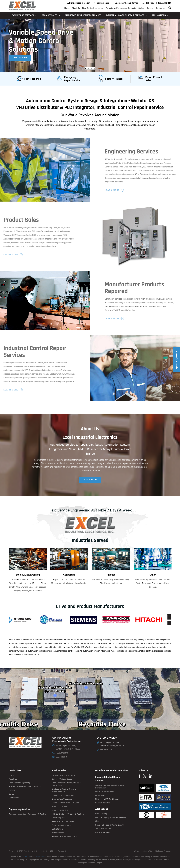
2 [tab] (89, 68)
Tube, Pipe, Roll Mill (104, 829)
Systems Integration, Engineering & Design (27, 814)
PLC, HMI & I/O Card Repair (107, 799)
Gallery (141, 8)
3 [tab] (91, 68)
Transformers (58, 833)
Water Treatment (103, 832)
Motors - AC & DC (60, 810)
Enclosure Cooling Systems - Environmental (65, 790)
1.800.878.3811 (62, 753)
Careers (150, 8)
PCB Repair (100, 795)
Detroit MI (26, 857)
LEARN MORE (90, 480)
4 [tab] (94, 68)
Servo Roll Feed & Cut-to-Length (110, 825)
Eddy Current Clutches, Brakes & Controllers (66, 784)
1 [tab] (86, 68)
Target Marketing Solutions (160, 851)
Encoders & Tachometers (63, 795)
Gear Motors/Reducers (62, 799)
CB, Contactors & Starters (63, 775)
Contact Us (160, 8)
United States (40, 857)
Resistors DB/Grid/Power (63, 821)
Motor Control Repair (105, 792)
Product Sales (51, 15)
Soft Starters (58, 829)
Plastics (99, 821)
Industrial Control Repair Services (126, 15)
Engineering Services (24, 15)
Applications (160, 15)
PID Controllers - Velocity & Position (68, 814)
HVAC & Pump (101, 814)
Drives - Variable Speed (62, 779)
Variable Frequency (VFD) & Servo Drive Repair (110, 787)
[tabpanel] (90, 45)
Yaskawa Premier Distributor (64, 836)
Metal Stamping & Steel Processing (110, 817)
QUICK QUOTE (177, 360)
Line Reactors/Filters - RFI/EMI (66, 803)
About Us (76, 8)
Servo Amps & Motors (62, 825)
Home (67, 8)
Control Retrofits (103, 803)
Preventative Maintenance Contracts (121, 8)
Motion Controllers (60, 806)
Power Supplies (59, 818)
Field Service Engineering (93, 8)
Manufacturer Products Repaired (83, 15)
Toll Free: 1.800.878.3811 (157, 3)
